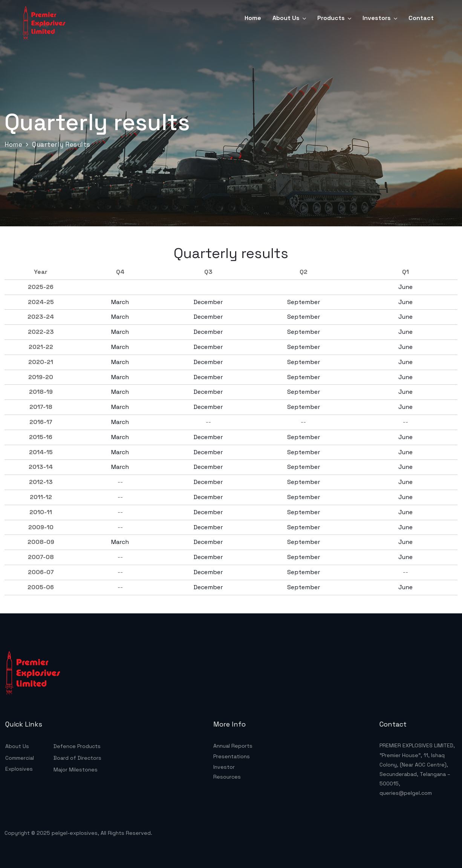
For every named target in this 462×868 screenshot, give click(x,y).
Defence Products (77, 746)
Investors (377, 18)
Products (331, 18)
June (405, 287)
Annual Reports (233, 746)
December (208, 302)
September (304, 302)
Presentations (232, 756)
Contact (421, 18)
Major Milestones (76, 770)
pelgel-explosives (75, 833)
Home (253, 18)
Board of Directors (77, 758)
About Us (286, 18)
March (120, 302)
